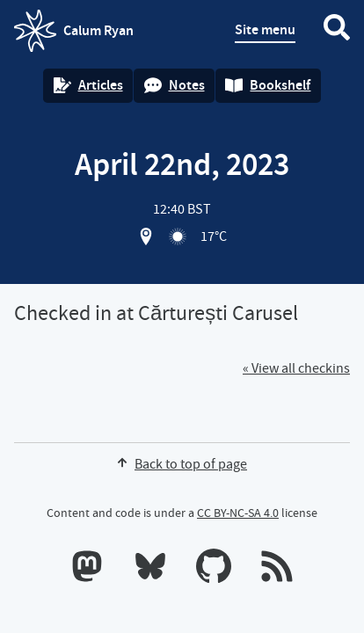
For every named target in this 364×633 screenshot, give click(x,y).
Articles (88, 85)
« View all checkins (296, 368)
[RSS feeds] (277, 570)
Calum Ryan (74, 31)
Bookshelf (268, 85)
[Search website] (337, 31)
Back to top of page (182, 464)
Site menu (265, 29)
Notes (175, 85)
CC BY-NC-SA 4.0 (238, 513)
